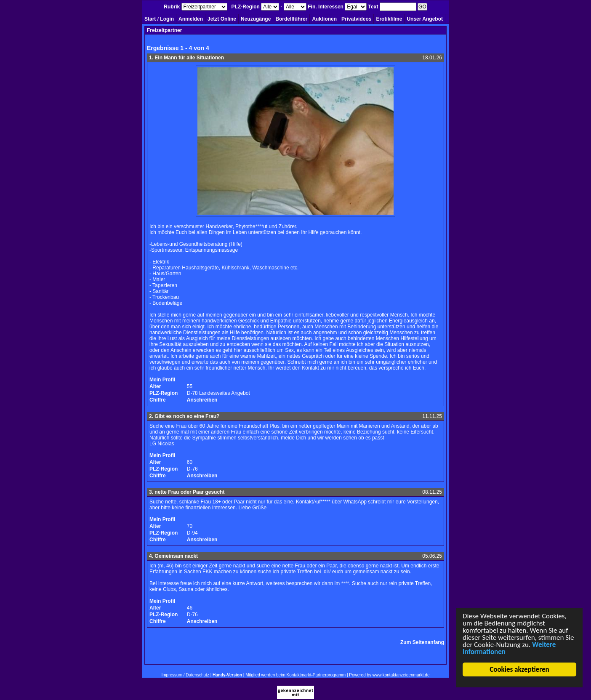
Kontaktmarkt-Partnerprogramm (316, 675)
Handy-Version (227, 675)
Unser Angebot (425, 19)
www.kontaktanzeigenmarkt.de (401, 675)
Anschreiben (202, 400)
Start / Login (159, 19)
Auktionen (324, 19)
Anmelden (191, 19)
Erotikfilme (389, 19)
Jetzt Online (222, 19)
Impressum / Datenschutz (185, 675)
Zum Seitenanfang (422, 642)
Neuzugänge (256, 19)
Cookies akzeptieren (520, 669)
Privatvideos (356, 19)
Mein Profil (162, 380)
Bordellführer (291, 19)
